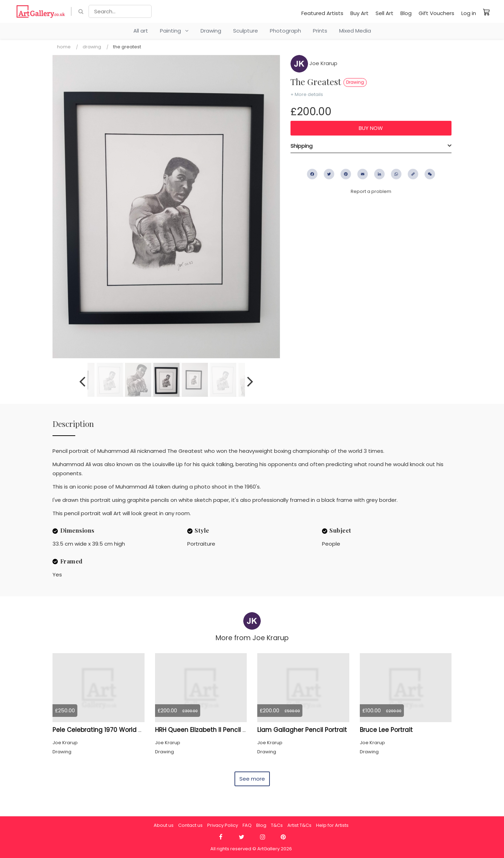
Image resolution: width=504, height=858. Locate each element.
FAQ (247, 825)
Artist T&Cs (299, 825)
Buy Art (359, 13)
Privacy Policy (223, 825)
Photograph (285, 31)
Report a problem (371, 191)
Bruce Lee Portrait (386, 730)
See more (252, 779)
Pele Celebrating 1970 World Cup (101, 730)
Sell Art (384, 13)
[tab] (371, 146)
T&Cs (277, 825)
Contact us (190, 825)
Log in (469, 13)
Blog (406, 13)
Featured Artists (322, 13)
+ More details (307, 94)
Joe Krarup (314, 63)
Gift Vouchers (436, 13)
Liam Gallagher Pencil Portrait (302, 730)
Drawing (211, 31)
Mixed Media (355, 31)
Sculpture (246, 31)
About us (164, 825)
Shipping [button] (302, 146)
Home (64, 47)
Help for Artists (332, 825)
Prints (320, 31)
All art (141, 31)
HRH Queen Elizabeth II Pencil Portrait (210, 730)
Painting (174, 31)
